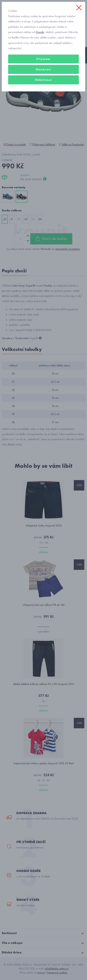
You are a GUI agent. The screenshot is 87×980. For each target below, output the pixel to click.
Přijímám (43, 59)
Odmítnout (43, 80)
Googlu (40, 32)
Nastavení (44, 69)
